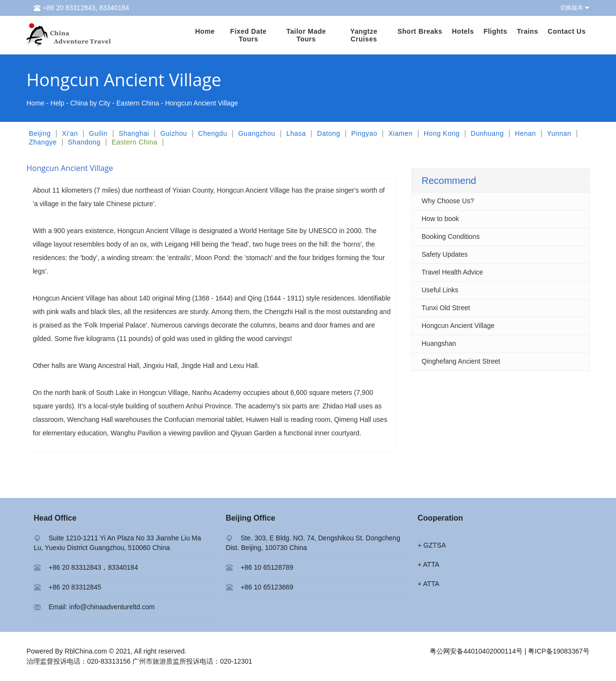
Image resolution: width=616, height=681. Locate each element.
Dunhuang (487, 133)
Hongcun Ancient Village (458, 326)
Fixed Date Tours (248, 35)
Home (205, 31)
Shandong (84, 142)
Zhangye (43, 142)
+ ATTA (429, 564)
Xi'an (70, 133)
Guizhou (174, 133)
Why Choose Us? (448, 201)
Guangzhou (257, 133)
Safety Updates (445, 254)
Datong (329, 133)
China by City (90, 103)
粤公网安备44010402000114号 (476, 651)
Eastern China (138, 103)
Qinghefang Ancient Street (461, 361)
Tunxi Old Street (446, 308)
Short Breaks (420, 31)
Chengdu (213, 133)
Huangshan (439, 343)
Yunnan (559, 133)
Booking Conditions (451, 236)
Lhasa (296, 133)
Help (58, 103)
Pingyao (364, 133)
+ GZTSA (432, 545)
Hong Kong (442, 133)
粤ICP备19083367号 (559, 651)
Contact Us (567, 31)
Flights (495, 31)
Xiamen (400, 133)
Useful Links (440, 290)
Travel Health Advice (452, 272)
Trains (527, 31)
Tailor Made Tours (306, 35)
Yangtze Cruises (364, 35)
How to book (440, 219)
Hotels (463, 31)
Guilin (98, 133)
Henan (526, 133)
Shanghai (134, 133)
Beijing (40, 133)
